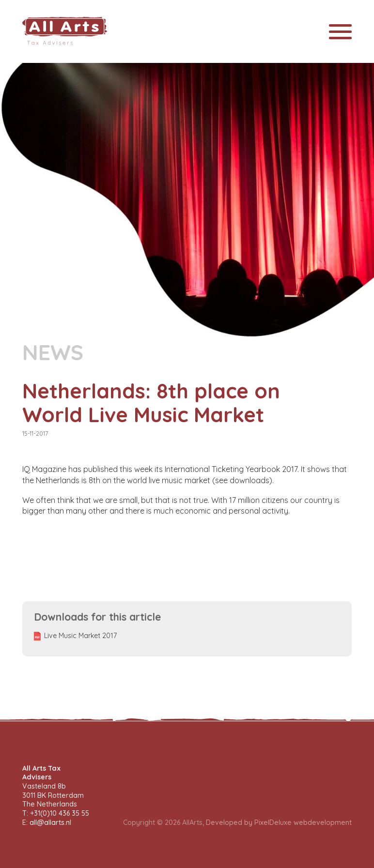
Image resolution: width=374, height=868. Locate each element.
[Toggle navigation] (340, 32)
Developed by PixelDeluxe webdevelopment (279, 822)
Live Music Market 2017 (80, 636)
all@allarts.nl (50, 822)
